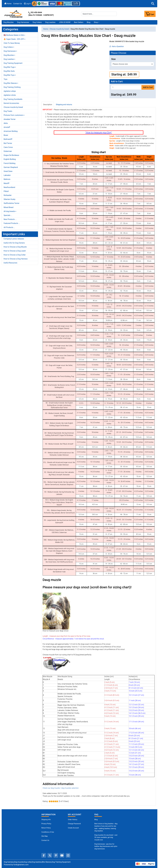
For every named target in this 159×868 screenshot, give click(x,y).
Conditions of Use (48, 832)
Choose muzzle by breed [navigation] (59, 29)
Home (8, 4)
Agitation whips (10, 91)
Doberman (8, 151)
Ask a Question (117, 46)
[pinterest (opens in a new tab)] (56, 855)
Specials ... (8, 215)
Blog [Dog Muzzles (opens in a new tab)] (96, 820)
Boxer (6, 135)
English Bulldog (10, 159)
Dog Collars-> (9, 47)
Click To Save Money (12, 43)
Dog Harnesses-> (10, 51)
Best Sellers (79, 22)
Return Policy (46, 828)
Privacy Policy (46, 824)
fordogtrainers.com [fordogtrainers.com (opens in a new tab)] (21, 865)
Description (48, 105)
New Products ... (10, 219)
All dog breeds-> (10, 211)
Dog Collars (37, 22)
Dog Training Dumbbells (13, 99)
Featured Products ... (12, 223)
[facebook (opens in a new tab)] (44, 855)
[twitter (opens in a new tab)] (50, 855)
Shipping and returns (64, 105)
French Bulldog (9, 163)
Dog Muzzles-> (9, 55)
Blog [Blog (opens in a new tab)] (89, 22)
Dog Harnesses (23, 22)
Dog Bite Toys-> (10, 75)
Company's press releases (14, 239)
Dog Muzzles (9, 22)
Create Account (73, 828)
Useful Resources (10, 263)
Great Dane (8, 171)
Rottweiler (8, 195)
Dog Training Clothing (12, 87)
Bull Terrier (8, 143)
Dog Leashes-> (9, 59)
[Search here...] (99, 14)
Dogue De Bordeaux (11, 155)
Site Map (44, 836)
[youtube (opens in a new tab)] (62, 855)
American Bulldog (11, 131)
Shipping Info (46, 820)
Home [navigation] (46, 29)
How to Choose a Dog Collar (15, 255)
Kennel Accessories (11, 103)
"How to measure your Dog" (99, 132)
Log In (27, 4)
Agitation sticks (10, 95)
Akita (6, 123)
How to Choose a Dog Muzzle (15, 247)
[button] (153, 4)
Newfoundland (9, 187)
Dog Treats (8, 111)
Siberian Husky (9, 199)
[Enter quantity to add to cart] (126, 87)
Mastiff (6, 183)
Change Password (74, 824)
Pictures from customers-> (14, 115)
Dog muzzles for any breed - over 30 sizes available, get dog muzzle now (106, 837)
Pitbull (6, 191)
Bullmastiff (8, 139)
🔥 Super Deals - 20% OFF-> (14, 39)
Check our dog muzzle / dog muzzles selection (61, 788)
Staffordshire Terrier (11, 203)
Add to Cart (148, 87)
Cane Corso (8, 147)
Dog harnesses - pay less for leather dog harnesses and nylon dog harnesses (106, 846)
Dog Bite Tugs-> (10, 67)
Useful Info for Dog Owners (14, 243)
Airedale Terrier (10, 119)
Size (113, 59)
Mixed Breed (9, 207)
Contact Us (18, 4)
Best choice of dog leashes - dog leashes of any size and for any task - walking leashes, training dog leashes (106, 827)
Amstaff (7, 127)
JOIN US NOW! (65, 22)
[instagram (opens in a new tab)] (68, 855)
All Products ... (9, 227)
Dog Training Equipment (13, 63)
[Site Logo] (14, 14)
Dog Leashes (50, 22)
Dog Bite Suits (9, 71)
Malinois (7, 179)
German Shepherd (11, 167)
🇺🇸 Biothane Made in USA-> (14, 35)
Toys (6, 79)
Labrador (7, 175)
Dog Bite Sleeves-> (11, 83)
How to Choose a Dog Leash (15, 251)
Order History (73, 820)
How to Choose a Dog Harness (16, 259)
